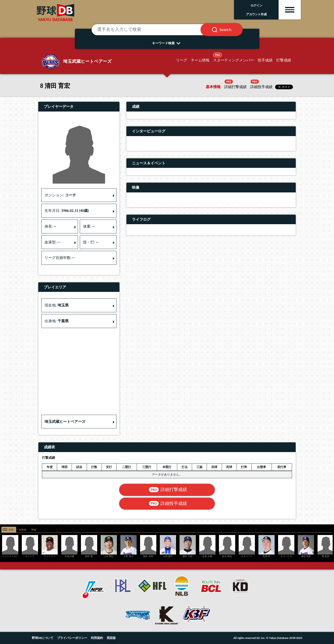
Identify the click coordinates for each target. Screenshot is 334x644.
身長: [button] (50, 226)
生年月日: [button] (67, 211)
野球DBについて (43, 638)
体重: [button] (89, 226)
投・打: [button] (91, 242)
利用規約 (97, 638)
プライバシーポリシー (72, 638)
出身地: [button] (57, 321)
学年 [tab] (11, 530)
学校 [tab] (34, 530)
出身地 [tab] (22, 530)
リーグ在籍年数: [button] (60, 258)
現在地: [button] (57, 305)
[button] (79, 422)
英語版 (111, 638)
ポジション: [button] (60, 195)
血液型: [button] (52, 242)
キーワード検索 (167, 43)
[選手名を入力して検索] (152, 30)
